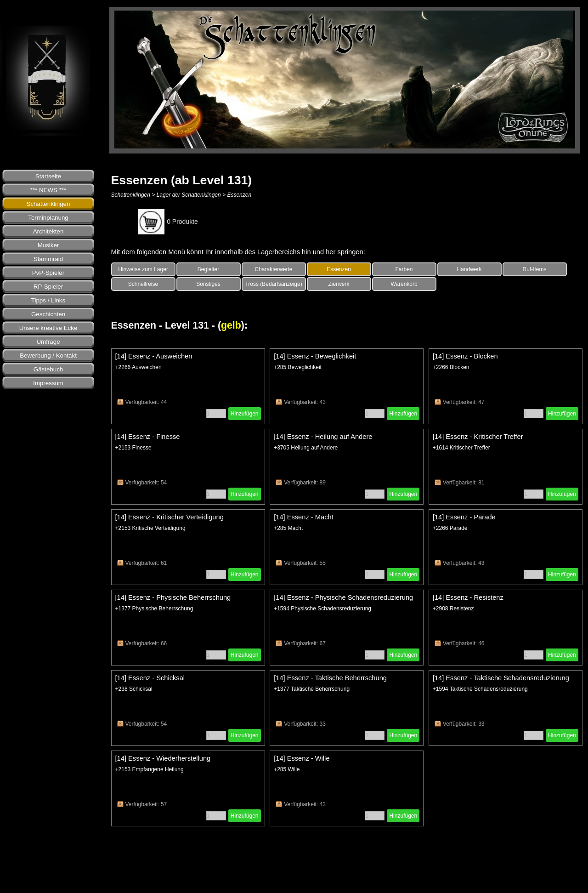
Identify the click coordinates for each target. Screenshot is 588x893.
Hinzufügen (245, 414)
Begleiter (208, 269)
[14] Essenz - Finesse (148, 437)
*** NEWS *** (48, 190)
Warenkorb (404, 284)
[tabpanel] (347, 252)
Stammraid (48, 259)
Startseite (48, 176)
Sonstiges (208, 284)
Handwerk (469, 269)
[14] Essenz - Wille (302, 758)
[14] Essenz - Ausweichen (154, 356)
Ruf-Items (535, 269)
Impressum (48, 383)
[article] (188, 386)
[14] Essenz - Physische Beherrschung (173, 597)
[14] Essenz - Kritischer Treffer (478, 437)
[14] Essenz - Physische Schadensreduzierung (343, 597)
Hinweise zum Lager (143, 269)
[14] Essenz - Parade (464, 517)
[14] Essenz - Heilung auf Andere (323, 437)
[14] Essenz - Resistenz (468, 597)
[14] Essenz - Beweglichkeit (315, 356)
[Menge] (216, 414)
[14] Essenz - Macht (304, 517)
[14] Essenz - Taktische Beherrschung (330, 678)
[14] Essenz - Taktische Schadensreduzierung (501, 678)
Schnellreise (143, 284)
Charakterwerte (274, 269)
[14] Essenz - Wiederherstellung (163, 758)
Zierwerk (339, 284)
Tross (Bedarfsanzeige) (273, 284)
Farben (404, 269)
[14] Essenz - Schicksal (150, 678)
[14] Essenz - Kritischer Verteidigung (170, 517)
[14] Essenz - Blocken (465, 356)
